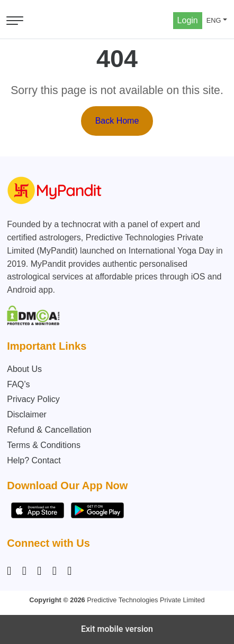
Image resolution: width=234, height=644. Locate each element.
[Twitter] (55, 571)
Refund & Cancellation (49, 430)
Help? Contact (34, 460)
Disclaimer (27, 414)
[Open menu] (15, 21)
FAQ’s (18, 384)
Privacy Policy (33, 399)
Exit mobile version (117, 629)
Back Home (117, 121)
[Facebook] (24, 571)
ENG (214, 20)
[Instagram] (11, 571)
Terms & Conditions (44, 445)
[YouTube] (69, 571)
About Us (24, 369)
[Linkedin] (39, 571)
